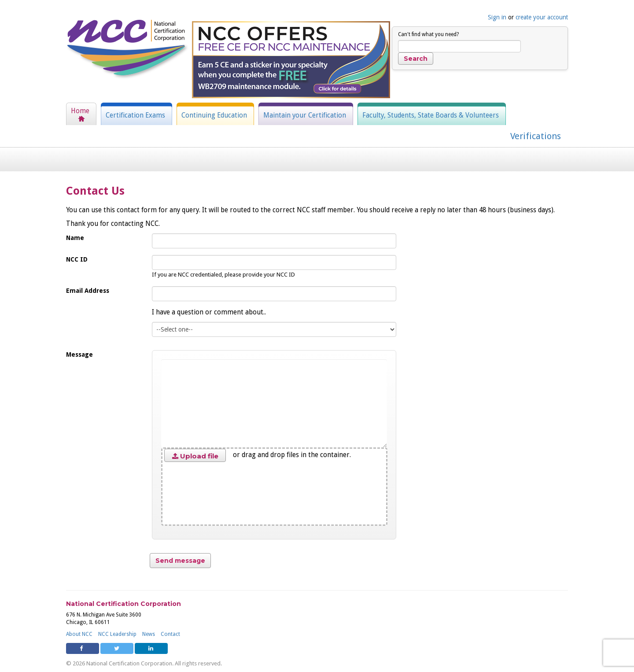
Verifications (536, 136)
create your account (542, 17)
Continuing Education (214, 115)
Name (75, 238)
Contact (170, 634)
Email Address (88, 291)
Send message (180, 561)
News (149, 634)
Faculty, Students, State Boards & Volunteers (431, 115)
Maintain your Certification (305, 115)
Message (79, 354)
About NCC (79, 634)
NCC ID (77, 259)
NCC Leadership (117, 634)
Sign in (497, 17)
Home (80, 111)
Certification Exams (135, 115)
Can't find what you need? (428, 34)
